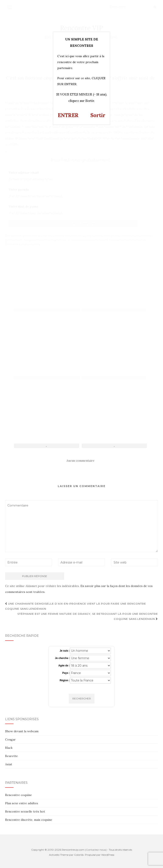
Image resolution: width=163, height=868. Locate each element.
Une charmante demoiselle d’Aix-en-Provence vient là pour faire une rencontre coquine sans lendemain (76, 606)
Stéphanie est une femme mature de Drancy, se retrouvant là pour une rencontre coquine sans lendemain (88, 616)
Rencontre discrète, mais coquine (29, 820)
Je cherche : (62, 658)
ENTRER (68, 115)
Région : (65, 680)
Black (9, 748)
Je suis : (65, 651)
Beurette (11, 756)
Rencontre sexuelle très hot (25, 811)
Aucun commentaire (80, 461)
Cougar (10, 739)
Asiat (9, 764)
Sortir (98, 115)
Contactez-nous (96, 850)
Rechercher (82, 698)
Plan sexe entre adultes (22, 803)
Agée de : (64, 666)
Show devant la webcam (22, 731)
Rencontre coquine (18, 795)
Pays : (66, 673)
